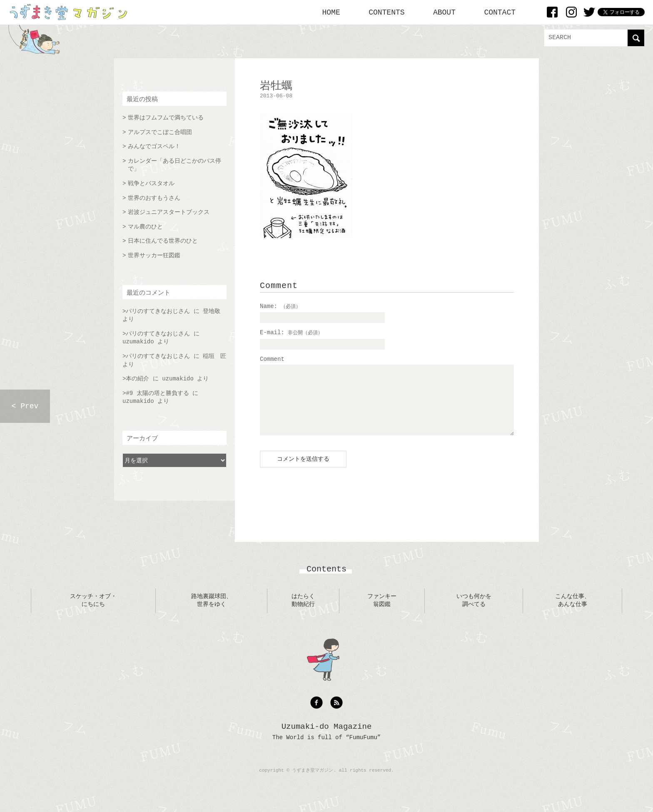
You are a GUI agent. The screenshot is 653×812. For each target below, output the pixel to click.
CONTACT (500, 12)
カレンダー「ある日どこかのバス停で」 (174, 165)
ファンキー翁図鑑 (382, 613)
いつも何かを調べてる (474, 613)
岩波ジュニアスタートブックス (169, 212)
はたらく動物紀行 (303, 613)
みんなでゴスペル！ (154, 147)
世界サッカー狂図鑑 (154, 256)
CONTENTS (386, 12)
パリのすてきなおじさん (158, 311)
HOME (331, 12)
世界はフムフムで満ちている (166, 118)
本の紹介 (137, 379)
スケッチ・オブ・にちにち (93, 613)
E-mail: (291, 333)
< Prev (25, 406)
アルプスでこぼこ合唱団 (160, 132)
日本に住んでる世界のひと (163, 241)
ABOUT (444, 12)
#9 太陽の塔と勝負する (157, 393)
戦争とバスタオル (151, 184)
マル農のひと (145, 227)
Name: (280, 306)
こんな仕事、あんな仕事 (573, 613)
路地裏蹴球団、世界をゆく (212, 613)
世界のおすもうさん (154, 198)
